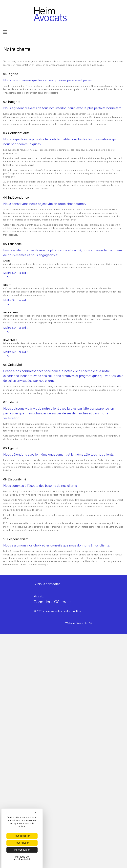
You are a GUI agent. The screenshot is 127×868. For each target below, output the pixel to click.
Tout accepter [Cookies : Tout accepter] (22, 836)
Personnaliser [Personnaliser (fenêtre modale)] (22, 850)
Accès (39, 597)
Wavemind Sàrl (85, 623)
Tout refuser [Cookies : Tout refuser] (22, 843)
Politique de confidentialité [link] (22, 858)
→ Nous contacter (47, 584)
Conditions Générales (53, 602)
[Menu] (10, 32)
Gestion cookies (72, 611)
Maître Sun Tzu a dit (15, 273)
